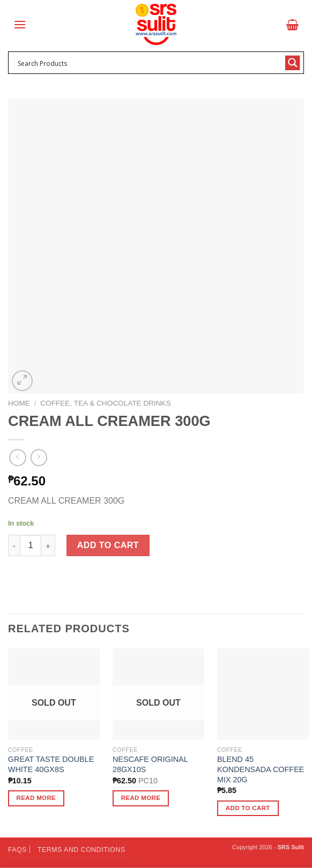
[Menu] (20, 24)
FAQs (17, 850)
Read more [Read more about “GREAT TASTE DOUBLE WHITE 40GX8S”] (36, 798)
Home (19, 403)
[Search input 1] (149, 63)
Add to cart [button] (248, 808)
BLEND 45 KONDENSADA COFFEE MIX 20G (261, 769)
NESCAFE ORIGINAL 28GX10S (150, 764)
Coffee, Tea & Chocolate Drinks (105, 403)
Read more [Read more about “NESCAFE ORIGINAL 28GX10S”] (141, 798)
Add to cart (108, 545)
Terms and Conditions (81, 850)
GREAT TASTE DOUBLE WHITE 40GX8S (51, 764)
